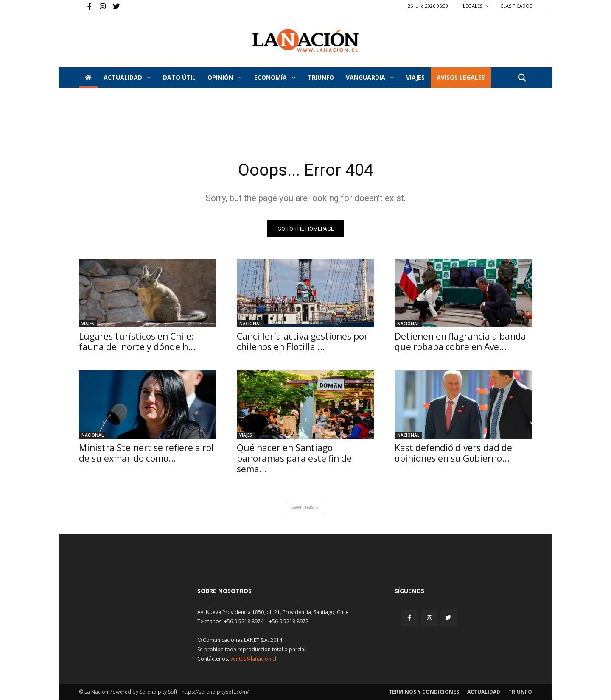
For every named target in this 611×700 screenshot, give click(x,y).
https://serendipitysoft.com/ (215, 692)
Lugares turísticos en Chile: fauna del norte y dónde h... (137, 342)
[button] (522, 78)
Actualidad (127, 77)
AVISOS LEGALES (461, 77)
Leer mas (305, 507)
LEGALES (476, 6)
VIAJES (415, 77)
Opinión (225, 77)
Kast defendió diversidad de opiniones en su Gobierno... (453, 453)
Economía (275, 77)
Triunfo (321, 77)
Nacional (250, 324)
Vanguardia (370, 77)
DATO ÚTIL (179, 77)
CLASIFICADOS (516, 6)
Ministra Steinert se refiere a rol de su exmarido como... (146, 453)
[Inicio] (88, 78)
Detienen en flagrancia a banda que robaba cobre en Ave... (460, 342)
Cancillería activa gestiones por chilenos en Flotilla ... (302, 342)
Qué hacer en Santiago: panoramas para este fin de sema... (294, 459)
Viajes (88, 324)
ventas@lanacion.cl (253, 659)
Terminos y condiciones (424, 692)
